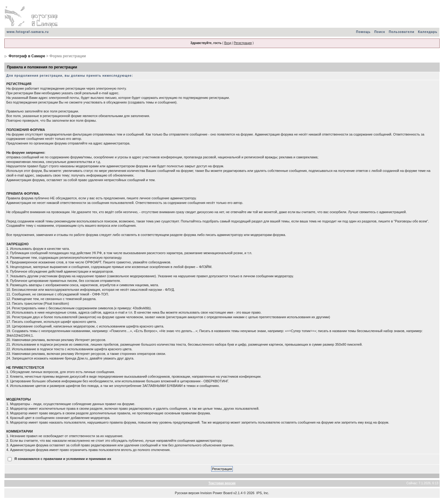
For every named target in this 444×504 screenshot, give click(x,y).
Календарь (428, 32)
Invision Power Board (216, 493)
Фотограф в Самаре (27, 56)
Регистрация (243, 43)
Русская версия (187, 493)
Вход (228, 43)
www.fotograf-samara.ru (28, 32)
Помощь (363, 32)
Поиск (380, 32)
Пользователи (402, 32)
